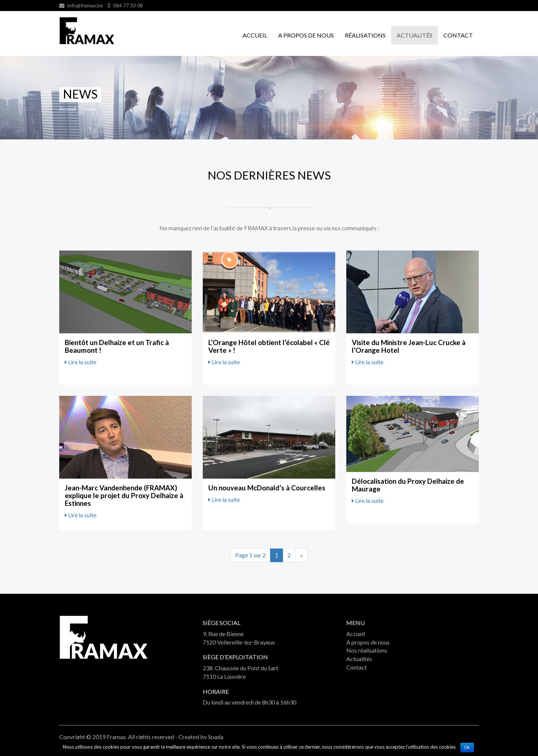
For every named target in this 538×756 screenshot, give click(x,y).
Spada (216, 737)
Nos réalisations (367, 650)
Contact (458, 35)
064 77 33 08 (127, 5)
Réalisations (365, 35)
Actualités (415, 35)
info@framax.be (85, 5)
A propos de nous (306, 35)
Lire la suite (81, 362)
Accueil (255, 35)
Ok (467, 748)
